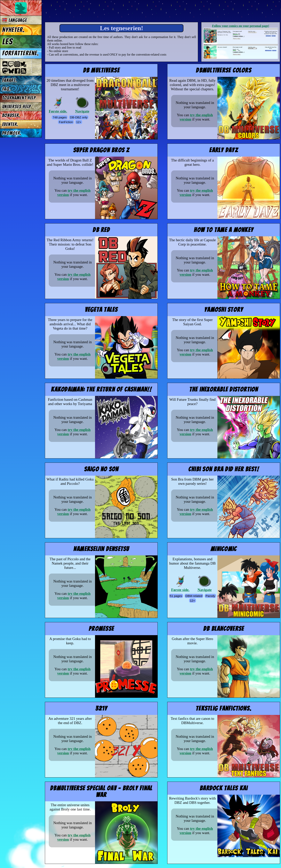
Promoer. (12, 133)
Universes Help (17, 107)
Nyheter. (14, 30)
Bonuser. (11, 115)
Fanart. (10, 80)
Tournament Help (19, 98)
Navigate (82, 105)
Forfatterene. (21, 53)
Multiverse (102, 11)
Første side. (58, 105)
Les (8, 42)
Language (15, 20)
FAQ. (7, 89)
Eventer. (10, 124)
